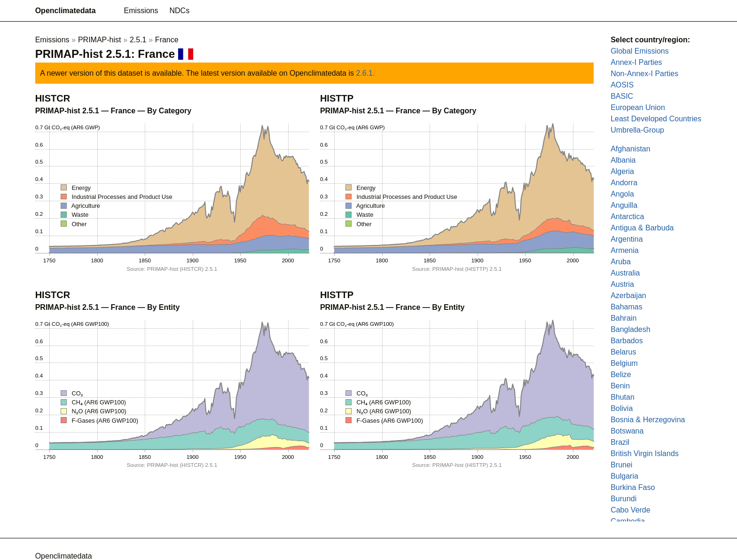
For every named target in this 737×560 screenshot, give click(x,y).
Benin (620, 386)
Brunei (621, 465)
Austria (622, 284)
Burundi (623, 499)
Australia (625, 273)
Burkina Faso (633, 487)
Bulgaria (624, 476)
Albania (623, 160)
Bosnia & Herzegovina (648, 420)
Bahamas (627, 307)
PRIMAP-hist (100, 40)
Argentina (627, 239)
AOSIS (622, 85)
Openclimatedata (66, 11)
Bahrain (623, 318)
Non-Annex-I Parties (644, 74)
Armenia (625, 250)
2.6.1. (365, 73)
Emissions (141, 11)
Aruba (621, 262)
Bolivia (622, 408)
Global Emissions (640, 51)
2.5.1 (138, 40)
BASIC (622, 96)
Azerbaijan (628, 296)
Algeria (622, 171)
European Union (638, 107)
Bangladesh (631, 329)
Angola (622, 194)
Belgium (624, 363)
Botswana (627, 431)
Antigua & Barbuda (642, 228)
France (167, 40)
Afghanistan (631, 149)
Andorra (624, 183)
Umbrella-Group (637, 130)
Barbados (627, 341)
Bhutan (623, 397)
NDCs (180, 11)
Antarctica (627, 217)
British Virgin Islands (645, 454)
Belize (621, 375)
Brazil (620, 442)
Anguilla (624, 205)
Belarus (623, 352)
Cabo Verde (631, 510)
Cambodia (628, 521)
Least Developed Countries (656, 119)
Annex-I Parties (636, 62)
